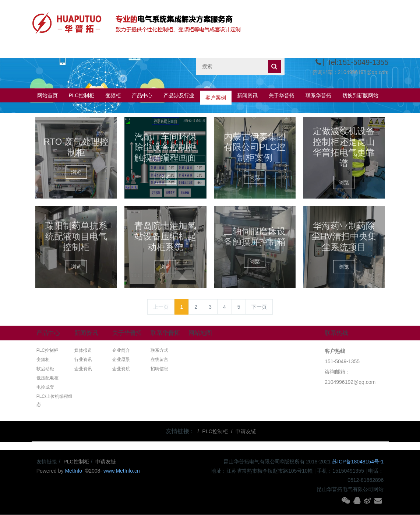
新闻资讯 (247, 95)
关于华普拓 (282, 95)
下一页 (259, 307)
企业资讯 (83, 369)
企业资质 (121, 369)
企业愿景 (121, 360)
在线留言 (159, 360)
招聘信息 (159, 369)
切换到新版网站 (360, 95)
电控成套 (45, 387)
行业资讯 (83, 360)
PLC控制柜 (82, 95)
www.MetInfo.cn (122, 471)
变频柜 (113, 95)
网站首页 (47, 95)
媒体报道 (83, 350)
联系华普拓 (318, 95)
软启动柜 (45, 369)
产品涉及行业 (179, 95)
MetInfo (74, 471)
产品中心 (142, 95)
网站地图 (200, 333)
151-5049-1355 (342, 361)
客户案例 (216, 95)
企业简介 (121, 350)
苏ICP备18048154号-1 (358, 462)
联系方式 (159, 350)
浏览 (76, 172)
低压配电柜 (47, 378)
